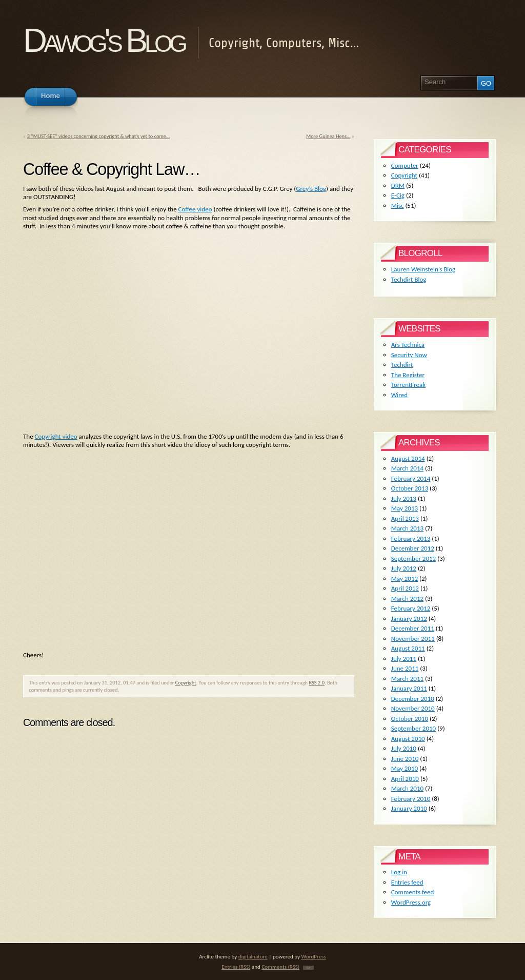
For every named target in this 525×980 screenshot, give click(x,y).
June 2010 (405, 759)
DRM (398, 185)
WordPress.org (411, 902)
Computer (405, 165)
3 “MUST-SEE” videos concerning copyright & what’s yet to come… (98, 136)
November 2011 (413, 639)
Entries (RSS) (236, 967)
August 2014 (408, 458)
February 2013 (411, 538)
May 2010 (405, 768)
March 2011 (407, 679)
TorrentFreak (408, 385)
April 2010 (405, 779)
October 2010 (410, 719)
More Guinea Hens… (328, 136)
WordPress (314, 956)
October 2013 (410, 488)
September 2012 (413, 558)
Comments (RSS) (280, 967)
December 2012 (413, 548)
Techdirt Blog (409, 279)
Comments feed (413, 892)
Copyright (186, 683)
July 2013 (404, 498)
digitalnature (253, 956)
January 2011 (409, 688)
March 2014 (407, 468)
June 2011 (405, 668)
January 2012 (409, 619)
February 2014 (411, 478)
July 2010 (404, 748)
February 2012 (411, 608)
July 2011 (404, 659)
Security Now (409, 355)
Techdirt (402, 365)
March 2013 (407, 528)
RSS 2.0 (317, 683)
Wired (399, 395)
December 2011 (413, 628)
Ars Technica (408, 345)
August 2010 (408, 739)
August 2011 (408, 648)
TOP (308, 968)
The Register (408, 375)
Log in (399, 872)
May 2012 (405, 579)
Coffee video (195, 209)
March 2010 (407, 788)
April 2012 (405, 588)
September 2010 (413, 728)
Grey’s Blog (311, 189)
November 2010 (413, 708)
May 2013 (405, 508)
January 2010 (409, 808)
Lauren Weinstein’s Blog (423, 269)
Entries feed (407, 882)
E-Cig (398, 195)
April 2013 (405, 518)
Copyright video (56, 436)
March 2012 (407, 599)
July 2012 (404, 568)
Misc (398, 205)
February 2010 (411, 799)
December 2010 (413, 699)
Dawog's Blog (104, 40)
